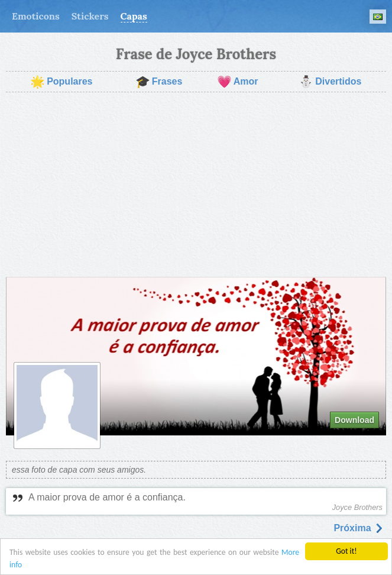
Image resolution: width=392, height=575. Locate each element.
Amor (238, 82)
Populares (61, 82)
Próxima (358, 528)
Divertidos (330, 82)
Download (354, 420)
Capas (134, 16)
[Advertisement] (196, 185)
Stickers (90, 16)
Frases (159, 82)
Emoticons (36, 16)
